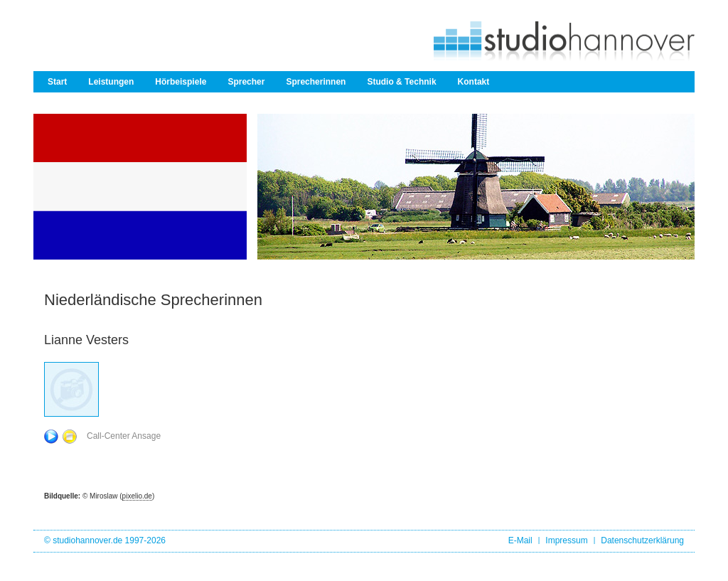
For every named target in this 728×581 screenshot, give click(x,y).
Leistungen (111, 82)
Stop (70, 437)
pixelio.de (137, 496)
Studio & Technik (401, 82)
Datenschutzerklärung (642, 540)
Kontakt (474, 82)
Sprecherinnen (316, 82)
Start (57, 82)
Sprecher (246, 82)
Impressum (566, 540)
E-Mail (520, 540)
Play (51, 437)
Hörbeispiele (181, 82)
